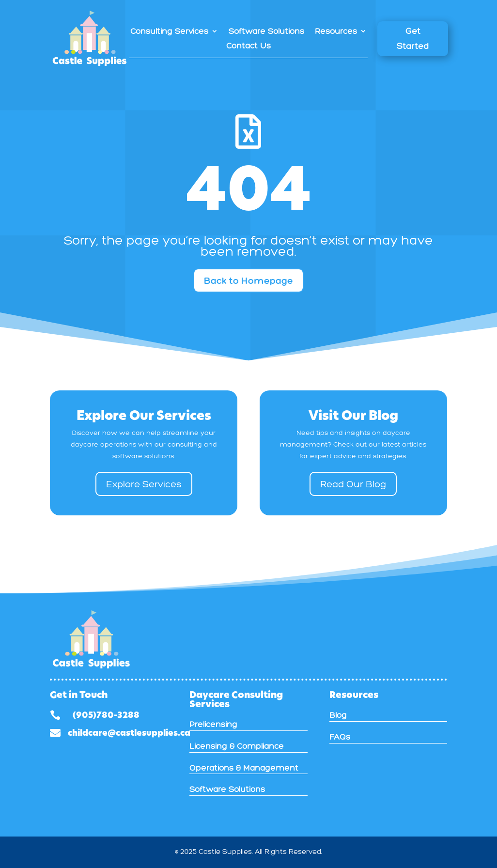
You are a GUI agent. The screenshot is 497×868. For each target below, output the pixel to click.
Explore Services (144, 484)
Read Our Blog (353, 484)
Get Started (413, 39)
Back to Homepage (248, 280)
